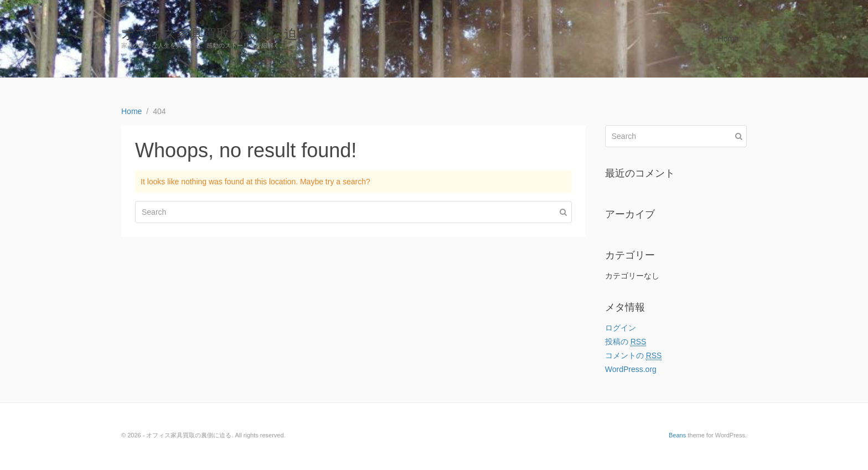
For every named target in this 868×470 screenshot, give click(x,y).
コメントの (634, 356)
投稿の (626, 342)
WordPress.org (631, 369)
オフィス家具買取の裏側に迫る (216, 34)
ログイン (621, 328)
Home (728, 39)
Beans (677, 435)
